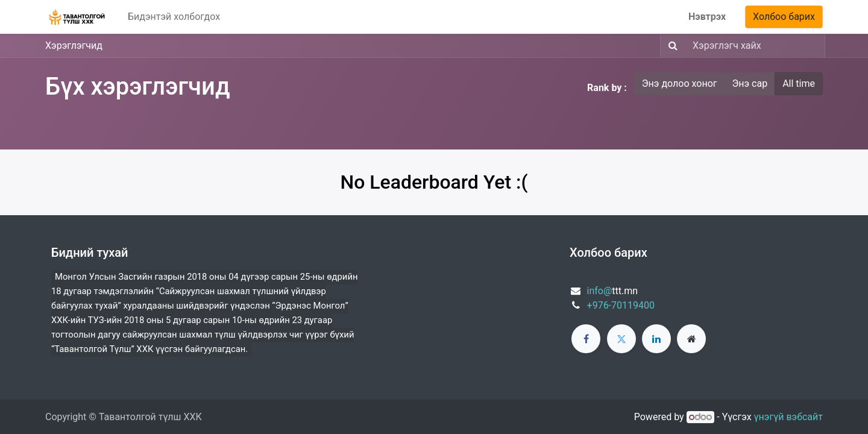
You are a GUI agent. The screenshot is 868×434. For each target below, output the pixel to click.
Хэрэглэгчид (74, 46)
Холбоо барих (784, 17)
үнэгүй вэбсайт (788, 417)
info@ (600, 291)
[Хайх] (671, 46)
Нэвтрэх (707, 17)
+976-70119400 (621, 305)
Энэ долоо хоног (680, 83)
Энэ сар (750, 83)
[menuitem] (174, 17)
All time (799, 83)
